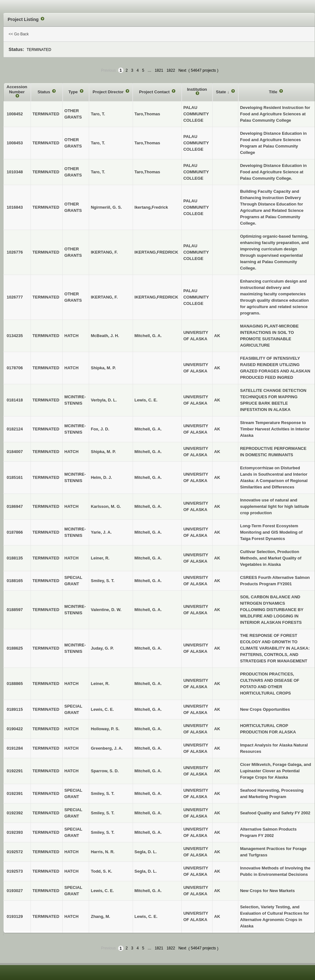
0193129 (15, 916)
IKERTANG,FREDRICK (157, 252)
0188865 (15, 684)
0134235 (15, 336)
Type (74, 92)
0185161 (15, 477)
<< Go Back (19, 34)
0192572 (15, 852)
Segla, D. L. (146, 852)
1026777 (15, 297)
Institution (197, 89)
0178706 (15, 368)
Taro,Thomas (147, 114)
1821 (159, 70)
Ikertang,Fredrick (151, 207)
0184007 (15, 452)
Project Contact (155, 92)
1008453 (15, 143)
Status (44, 92)
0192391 (15, 793)
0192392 (15, 813)
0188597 (15, 610)
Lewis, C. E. (146, 400)
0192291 (15, 771)
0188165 (15, 581)
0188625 (15, 648)
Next (182, 70)
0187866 (15, 532)
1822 (171, 70)
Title (274, 92)
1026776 (15, 252)
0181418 (15, 400)
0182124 (15, 429)
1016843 (15, 207)
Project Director (109, 92)
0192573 (15, 871)
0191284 (15, 748)
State (222, 92)
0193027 (15, 891)
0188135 (15, 558)
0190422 (15, 729)
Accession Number (17, 89)
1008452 (15, 114)
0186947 (15, 506)
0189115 (15, 709)
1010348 (15, 172)
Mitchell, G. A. (148, 336)
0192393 (15, 832)
